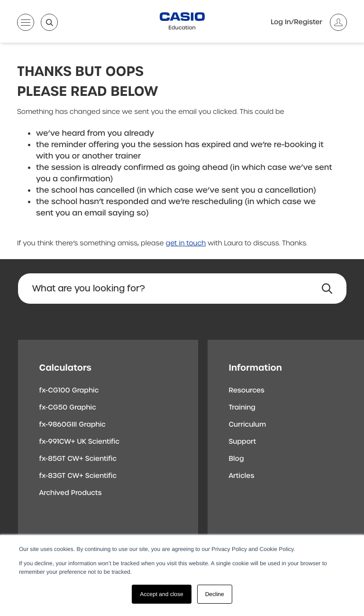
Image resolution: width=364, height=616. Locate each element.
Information (255, 368)
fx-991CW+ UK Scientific (80, 442)
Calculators (65, 368)
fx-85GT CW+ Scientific (78, 459)
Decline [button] (215, 594)
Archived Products (71, 493)
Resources (247, 391)
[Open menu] (26, 24)
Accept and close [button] (161, 594)
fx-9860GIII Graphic (73, 425)
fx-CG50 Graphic (68, 408)
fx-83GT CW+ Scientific (78, 476)
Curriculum (248, 425)
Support (243, 442)
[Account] (309, 22)
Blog (237, 459)
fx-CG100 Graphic (69, 391)
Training (242, 408)
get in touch (186, 243)
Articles (242, 476)
